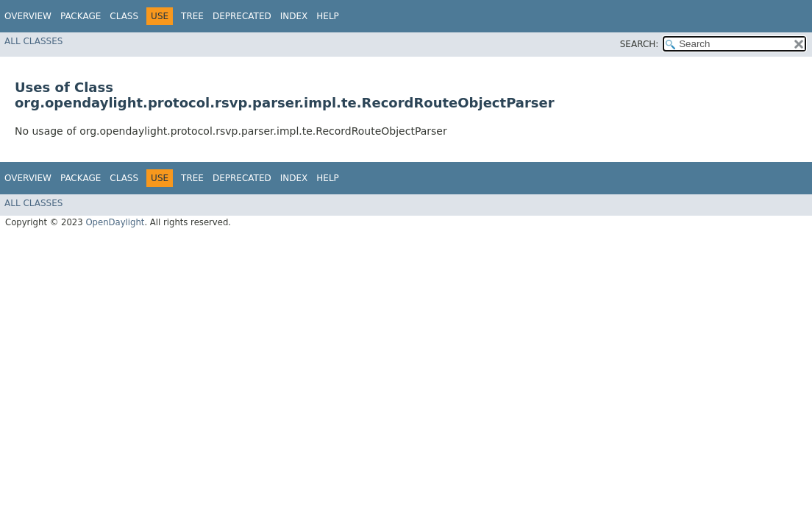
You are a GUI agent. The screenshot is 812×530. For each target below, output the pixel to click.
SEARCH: (640, 44)
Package (81, 16)
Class (124, 16)
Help (328, 16)
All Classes (33, 41)
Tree (192, 16)
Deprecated (242, 16)
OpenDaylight (115, 222)
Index (294, 16)
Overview (28, 16)
